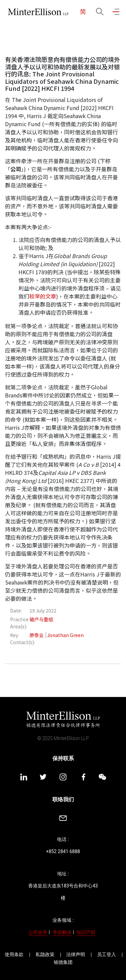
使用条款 (14, 954)
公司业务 (38, 932)
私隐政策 (45, 954)
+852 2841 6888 (63, 851)
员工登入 (107, 954)
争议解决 (62, 932)
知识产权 (86, 932)
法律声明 (76, 954)
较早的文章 (43, 296)
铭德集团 (63, 962)
